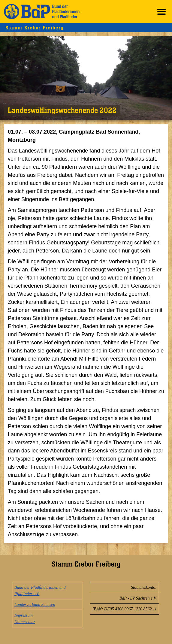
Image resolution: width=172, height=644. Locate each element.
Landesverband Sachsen (35, 605)
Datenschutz (25, 622)
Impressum (24, 615)
